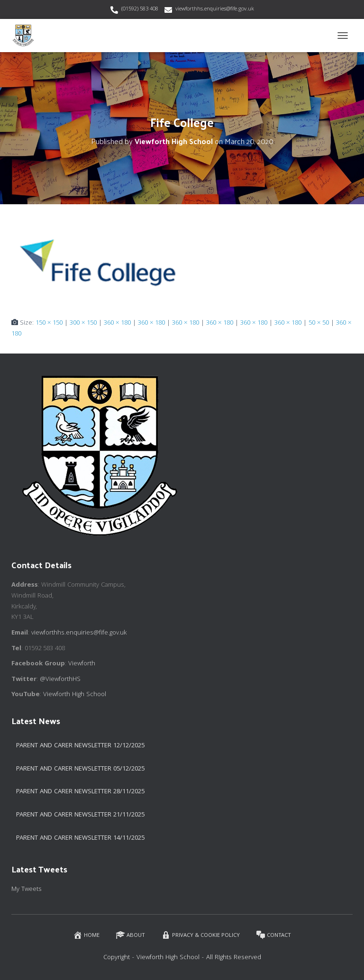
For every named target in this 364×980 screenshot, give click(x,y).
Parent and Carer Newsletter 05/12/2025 (80, 769)
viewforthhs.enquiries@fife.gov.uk (215, 9)
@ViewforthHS (60, 680)
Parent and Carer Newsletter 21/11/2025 (80, 815)
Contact (273, 935)
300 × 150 (83, 323)
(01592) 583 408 (140, 9)
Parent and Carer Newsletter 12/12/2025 (80, 746)
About (130, 935)
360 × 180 (117, 323)
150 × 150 (49, 323)
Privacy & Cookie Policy (200, 935)
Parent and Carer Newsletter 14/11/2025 (80, 838)
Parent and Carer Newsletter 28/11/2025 (80, 792)
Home (86, 935)
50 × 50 (319, 323)
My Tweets (27, 889)
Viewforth (82, 664)
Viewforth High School (75, 695)
